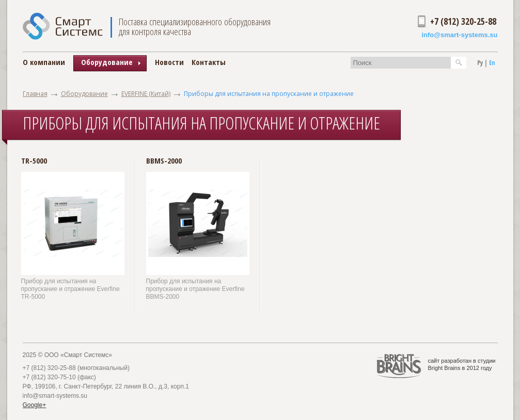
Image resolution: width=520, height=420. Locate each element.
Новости (169, 62)
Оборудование (84, 94)
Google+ (35, 405)
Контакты (209, 62)
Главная (35, 94)
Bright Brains (444, 368)
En (492, 63)
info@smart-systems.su (459, 35)
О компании (44, 62)
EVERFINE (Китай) (146, 94)
